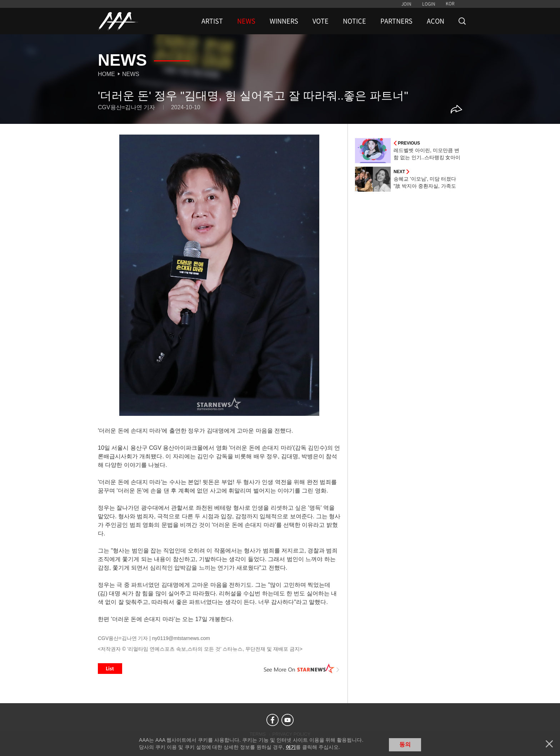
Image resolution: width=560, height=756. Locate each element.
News (131, 74)
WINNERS (284, 21)
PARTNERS (396, 21)
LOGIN (429, 4)
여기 (291, 747)
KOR (450, 4)
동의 (405, 744)
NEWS (246, 21)
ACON (436, 21)
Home (106, 74)
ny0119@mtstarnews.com (181, 638)
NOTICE (354, 21)
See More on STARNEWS (302, 669)
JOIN (406, 4)
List (110, 669)
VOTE (321, 21)
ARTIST (212, 21)
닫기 (549, 744)
